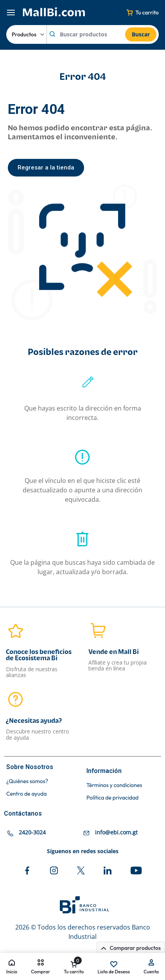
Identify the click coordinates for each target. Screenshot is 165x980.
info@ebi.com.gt (116, 832)
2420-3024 (32, 832)
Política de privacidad (112, 798)
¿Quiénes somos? (27, 781)
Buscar (141, 34)
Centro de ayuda (26, 794)
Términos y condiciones (114, 785)
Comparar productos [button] (131, 948)
